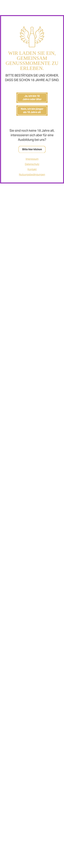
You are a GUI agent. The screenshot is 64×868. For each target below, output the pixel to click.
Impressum (32, 159)
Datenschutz (32, 164)
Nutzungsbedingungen (32, 175)
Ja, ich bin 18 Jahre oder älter (32, 98)
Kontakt (32, 169)
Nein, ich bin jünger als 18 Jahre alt (32, 111)
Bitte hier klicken (32, 149)
